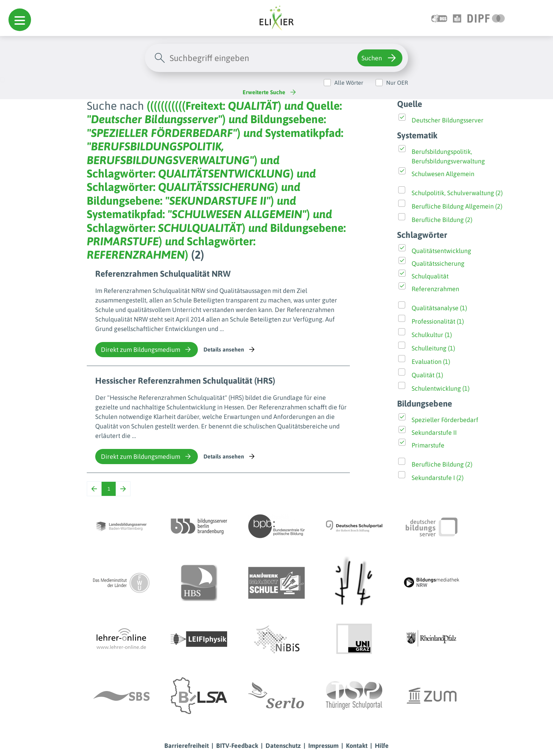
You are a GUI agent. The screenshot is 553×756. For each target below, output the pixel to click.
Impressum (323, 746)
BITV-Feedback (237, 746)
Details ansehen (230, 349)
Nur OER (397, 83)
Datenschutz (283, 746)
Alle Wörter (349, 83)
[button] (20, 20)
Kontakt (357, 746)
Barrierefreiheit (187, 746)
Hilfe (382, 746)
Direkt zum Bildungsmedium (147, 349)
